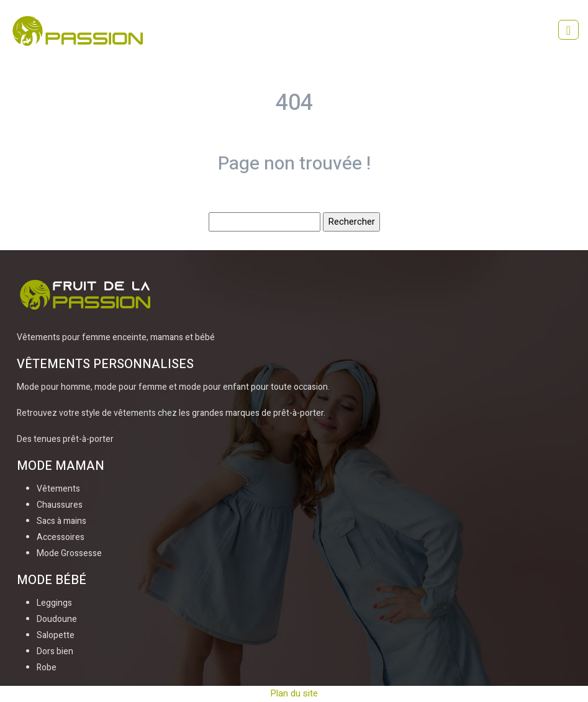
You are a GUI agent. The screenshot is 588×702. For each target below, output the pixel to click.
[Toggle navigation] (568, 30)
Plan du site (294, 693)
